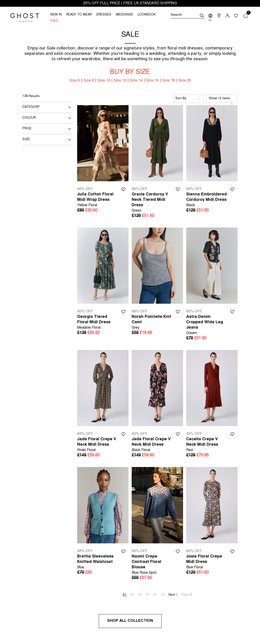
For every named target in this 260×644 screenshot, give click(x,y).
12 (163, 595)
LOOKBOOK (147, 15)
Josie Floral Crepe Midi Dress (207, 562)
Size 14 (136, 81)
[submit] (202, 16)
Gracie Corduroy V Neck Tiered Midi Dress (152, 203)
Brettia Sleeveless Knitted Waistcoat (98, 562)
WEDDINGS (124, 15)
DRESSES (104, 15)
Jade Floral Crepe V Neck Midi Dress (98, 445)
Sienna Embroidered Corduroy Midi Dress (207, 200)
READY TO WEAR (79, 15)
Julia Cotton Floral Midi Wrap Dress (98, 200)
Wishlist (123, 189)
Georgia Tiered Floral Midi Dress (98, 323)
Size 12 (120, 81)
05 (155, 595)
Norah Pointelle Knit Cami (152, 323)
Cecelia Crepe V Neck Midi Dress (207, 445)
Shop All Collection (130, 621)
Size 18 (168, 81)
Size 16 (152, 81)
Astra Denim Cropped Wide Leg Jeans (207, 325)
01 (125, 595)
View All (187, 595)
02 (133, 595)
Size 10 (104, 81)
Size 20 (185, 81)
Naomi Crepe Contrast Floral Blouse (152, 565)
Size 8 (89, 81)
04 (148, 595)
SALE (54, 21)
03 (140, 595)
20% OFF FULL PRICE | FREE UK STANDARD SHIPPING (130, 3)
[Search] (187, 16)
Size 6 (75, 81)
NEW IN (56, 15)
